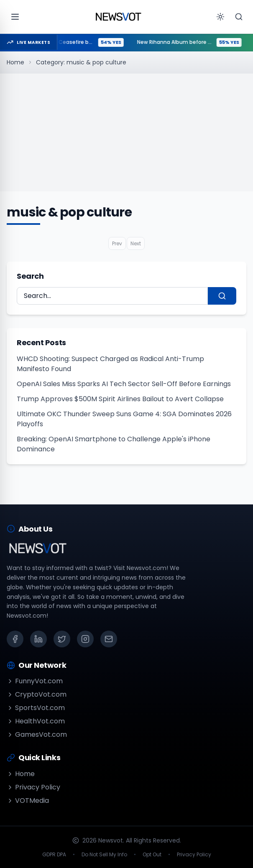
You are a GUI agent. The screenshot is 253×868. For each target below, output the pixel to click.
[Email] (109, 639)
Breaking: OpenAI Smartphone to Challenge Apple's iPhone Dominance (114, 444)
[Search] (239, 17)
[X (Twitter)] (62, 639)
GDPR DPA (54, 855)
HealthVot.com (36, 721)
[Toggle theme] (220, 17)
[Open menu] (15, 17)
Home (15, 62)
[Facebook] (15, 639)
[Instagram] (85, 639)
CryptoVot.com (37, 694)
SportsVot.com (36, 708)
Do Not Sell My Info (104, 855)
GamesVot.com (37, 734)
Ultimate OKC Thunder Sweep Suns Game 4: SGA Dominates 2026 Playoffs (124, 419)
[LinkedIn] (38, 639)
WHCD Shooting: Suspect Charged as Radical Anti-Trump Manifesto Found (110, 364)
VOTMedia (28, 801)
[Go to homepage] (118, 17)
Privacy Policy (33, 787)
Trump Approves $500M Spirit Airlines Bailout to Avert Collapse (120, 399)
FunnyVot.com (35, 681)
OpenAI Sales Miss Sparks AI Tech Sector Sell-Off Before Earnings (124, 384)
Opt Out (152, 855)
